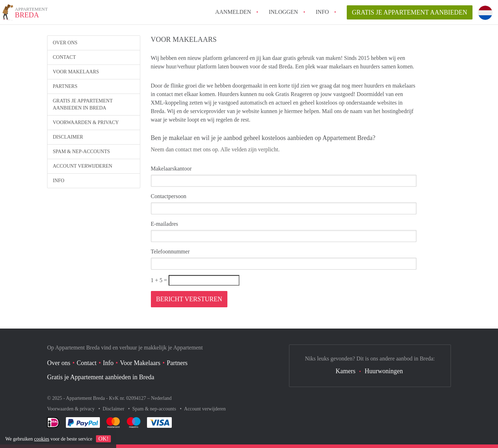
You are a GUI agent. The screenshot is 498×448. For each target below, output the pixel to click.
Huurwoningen (384, 371)
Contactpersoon (169, 196)
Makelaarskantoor (171, 169)
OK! (103, 439)
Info (322, 12)
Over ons (65, 43)
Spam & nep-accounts (81, 152)
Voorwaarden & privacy (86, 122)
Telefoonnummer (170, 251)
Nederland (161, 398)
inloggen (284, 12)
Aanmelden (233, 12)
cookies (42, 439)
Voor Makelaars (76, 72)
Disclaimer (68, 137)
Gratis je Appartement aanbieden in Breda (83, 104)
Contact (64, 57)
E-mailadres (165, 224)
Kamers (346, 371)
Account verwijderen (83, 166)
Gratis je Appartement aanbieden (410, 12)
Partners (65, 86)
